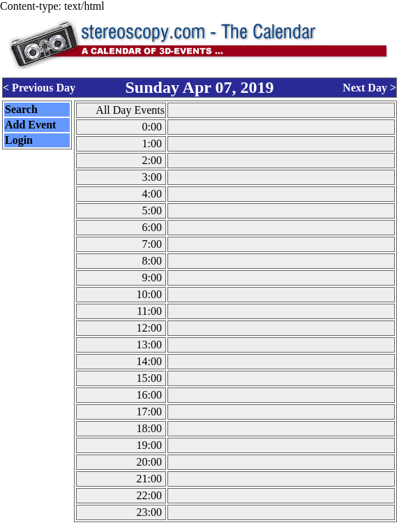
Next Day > (369, 88)
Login (19, 140)
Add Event (30, 125)
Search (21, 109)
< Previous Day (39, 88)
